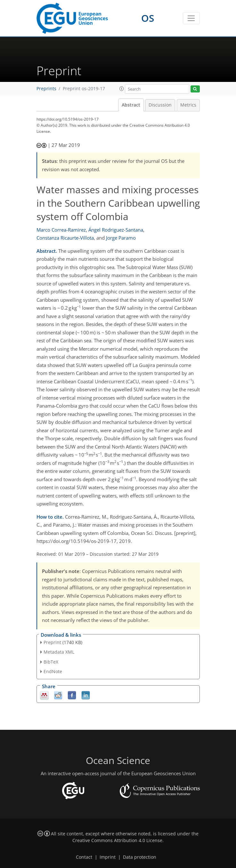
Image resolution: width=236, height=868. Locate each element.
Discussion (160, 105)
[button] (122, 89)
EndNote (53, 671)
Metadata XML (59, 652)
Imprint (108, 857)
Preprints (46, 89)
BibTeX (51, 662)
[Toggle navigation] (191, 18)
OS (148, 18)
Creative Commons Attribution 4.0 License (117, 840)
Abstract (131, 105)
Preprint (52, 642)
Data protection (140, 857)
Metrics (188, 105)
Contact (84, 857)
